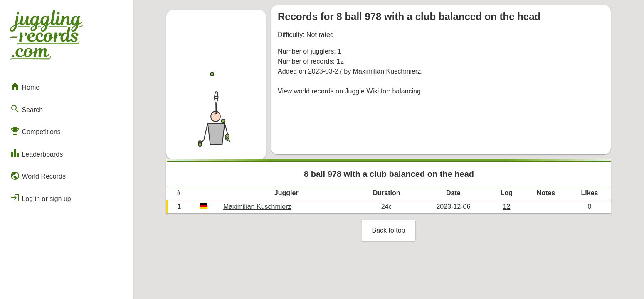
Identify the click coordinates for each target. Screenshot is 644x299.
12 (507, 207)
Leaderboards (36, 153)
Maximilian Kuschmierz (387, 71)
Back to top (388, 230)
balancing (406, 91)
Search (26, 109)
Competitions (35, 131)
